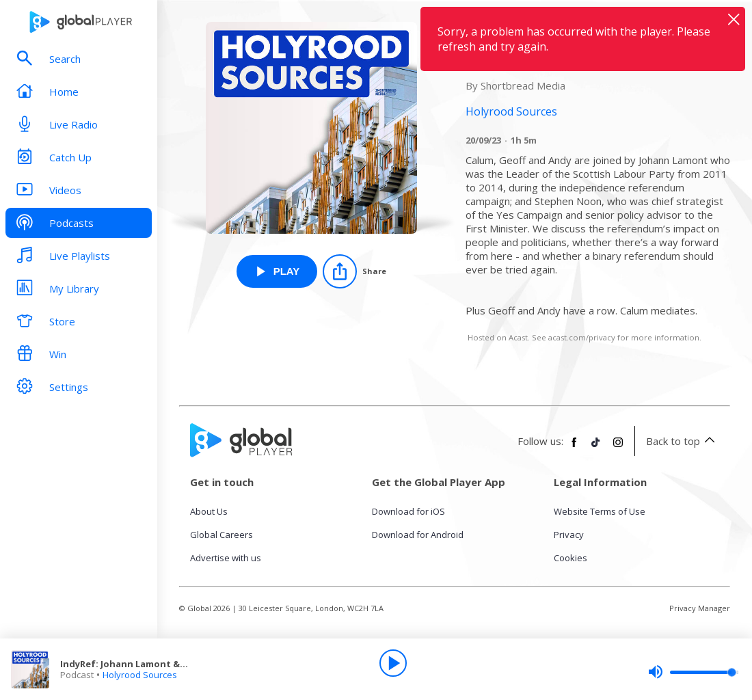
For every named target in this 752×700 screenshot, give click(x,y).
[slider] (693, 672)
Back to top (683, 441)
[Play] (393, 663)
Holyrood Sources (140, 675)
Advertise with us (226, 558)
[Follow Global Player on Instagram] (618, 448)
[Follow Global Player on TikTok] (596, 448)
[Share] (354, 271)
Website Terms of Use (600, 511)
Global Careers (221, 535)
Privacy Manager (700, 608)
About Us (209, 511)
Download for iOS (408, 511)
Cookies (570, 558)
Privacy (569, 535)
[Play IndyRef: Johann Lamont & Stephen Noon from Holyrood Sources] (277, 271)
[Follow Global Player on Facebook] (574, 448)
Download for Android (418, 535)
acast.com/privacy (582, 337)
